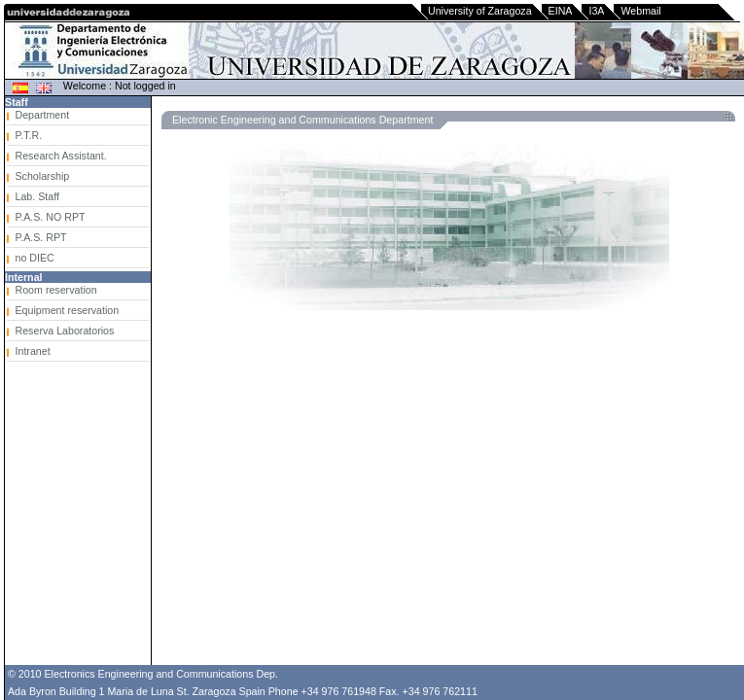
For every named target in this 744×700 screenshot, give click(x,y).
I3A (596, 11)
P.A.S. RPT (41, 237)
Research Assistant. (61, 156)
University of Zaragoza (480, 11)
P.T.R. (29, 135)
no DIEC (35, 258)
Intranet (33, 351)
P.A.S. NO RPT (51, 217)
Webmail (640, 11)
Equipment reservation (68, 310)
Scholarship (43, 176)
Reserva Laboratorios (65, 331)
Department (43, 115)
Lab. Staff (37, 196)
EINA (561, 11)
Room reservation (56, 290)
